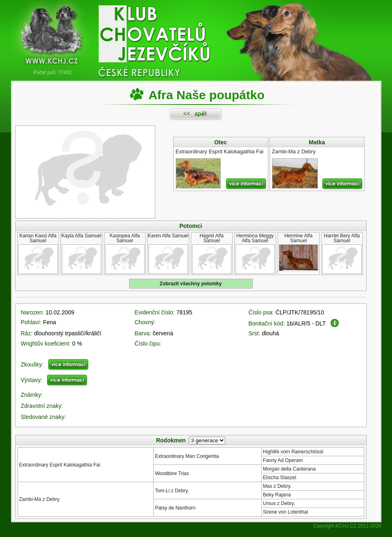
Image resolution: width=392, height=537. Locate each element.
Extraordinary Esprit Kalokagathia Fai (60, 465)
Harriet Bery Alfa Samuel (342, 238)
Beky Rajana (277, 495)
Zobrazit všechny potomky (191, 284)
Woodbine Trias (172, 473)
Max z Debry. (277, 486)
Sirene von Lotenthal (286, 512)
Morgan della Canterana (289, 469)
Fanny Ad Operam (283, 460)
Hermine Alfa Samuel (298, 238)
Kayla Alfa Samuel (81, 236)
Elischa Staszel (280, 478)
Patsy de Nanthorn (175, 508)
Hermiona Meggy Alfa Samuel (255, 238)
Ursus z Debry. (279, 503)
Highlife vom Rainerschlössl (293, 452)
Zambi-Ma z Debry (40, 499)
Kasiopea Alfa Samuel (125, 238)
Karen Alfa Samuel (168, 236)
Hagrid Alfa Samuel (212, 238)
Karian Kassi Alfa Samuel (38, 238)
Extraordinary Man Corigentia (187, 456)
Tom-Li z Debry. (172, 491)
